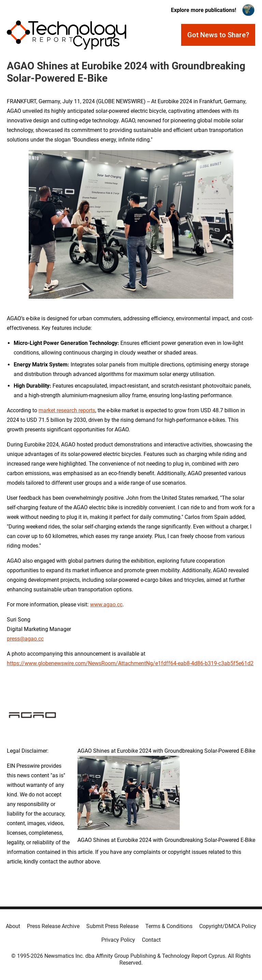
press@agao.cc (25, 639)
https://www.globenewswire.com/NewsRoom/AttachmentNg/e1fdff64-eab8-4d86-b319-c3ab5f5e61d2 (130, 663)
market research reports (67, 410)
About (13, 926)
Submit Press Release (112, 926)
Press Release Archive (53, 926)
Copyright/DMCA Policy (228, 926)
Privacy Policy (118, 940)
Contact (151, 940)
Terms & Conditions (169, 926)
